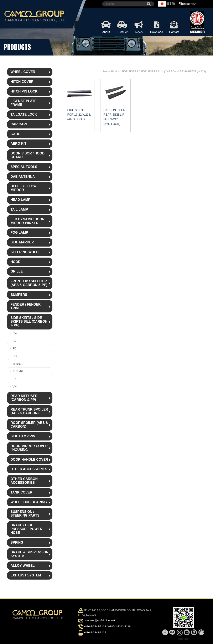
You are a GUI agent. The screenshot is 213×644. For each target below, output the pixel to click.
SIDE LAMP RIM (23, 436)
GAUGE (17, 134)
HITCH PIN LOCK (24, 91)
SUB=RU (18, 371)
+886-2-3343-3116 (119, 626)
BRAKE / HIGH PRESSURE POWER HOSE (26, 529)
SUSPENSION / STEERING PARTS (25, 514)
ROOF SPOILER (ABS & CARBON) (29, 425)
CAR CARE (19, 124)
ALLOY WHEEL (22, 566)
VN (14, 386)
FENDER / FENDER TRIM (25, 306)
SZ (14, 379)
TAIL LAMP (19, 209)
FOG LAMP (19, 233)
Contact (174, 27)
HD (15, 356)
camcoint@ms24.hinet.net (99, 620)
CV (14, 341)
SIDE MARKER (22, 242)
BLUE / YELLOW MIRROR (23, 188)
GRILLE (17, 271)
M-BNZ (17, 364)
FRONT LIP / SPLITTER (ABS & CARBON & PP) (29, 283)
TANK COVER (21, 492)
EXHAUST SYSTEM (26, 575)
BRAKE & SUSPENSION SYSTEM (29, 554)
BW (15, 333)
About (106, 27)
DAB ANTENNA (23, 177)
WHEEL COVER (23, 72)
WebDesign (183, 639)
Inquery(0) (188, 4)
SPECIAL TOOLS (24, 167)
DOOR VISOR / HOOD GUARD (27, 155)
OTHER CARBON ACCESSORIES (24, 481)
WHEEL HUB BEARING (29, 502)
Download (157, 27)
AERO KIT (18, 144)
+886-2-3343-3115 (95, 633)
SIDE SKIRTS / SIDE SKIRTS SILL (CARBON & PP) (29, 321)
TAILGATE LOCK (24, 114)
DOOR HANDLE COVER (29, 460)
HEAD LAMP (20, 200)
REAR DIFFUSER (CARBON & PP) (24, 398)
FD (14, 348)
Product (123, 27)
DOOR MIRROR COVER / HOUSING (29, 448)
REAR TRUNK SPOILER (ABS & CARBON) (29, 411)
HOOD (15, 262)
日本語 (167, 4)
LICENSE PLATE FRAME (23, 103)
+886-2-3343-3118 (95, 626)
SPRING (17, 542)
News (139, 27)
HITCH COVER (22, 82)
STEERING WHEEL (25, 252)
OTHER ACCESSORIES (29, 469)
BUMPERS (19, 295)
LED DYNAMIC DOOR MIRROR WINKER (27, 221)
